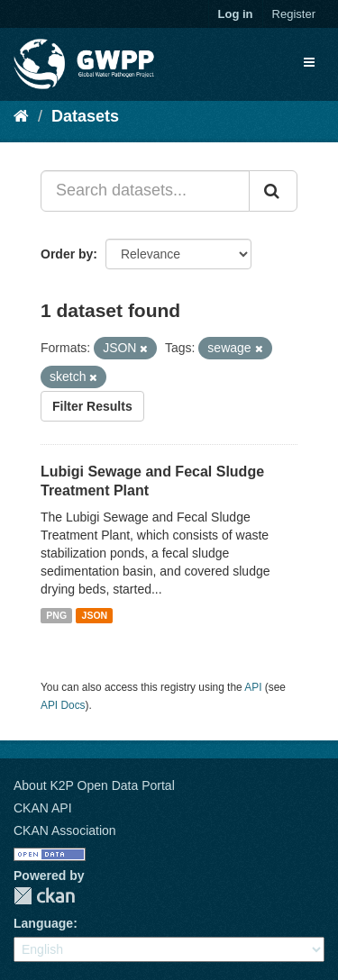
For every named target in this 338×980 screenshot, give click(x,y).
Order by (67, 254)
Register (294, 14)
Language (43, 923)
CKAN (44, 896)
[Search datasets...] (145, 191)
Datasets (85, 116)
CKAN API (43, 808)
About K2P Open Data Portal (94, 785)
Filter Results (92, 406)
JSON (95, 615)
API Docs (63, 705)
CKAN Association (65, 830)
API (253, 687)
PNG (56, 615)
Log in (236, 14)
